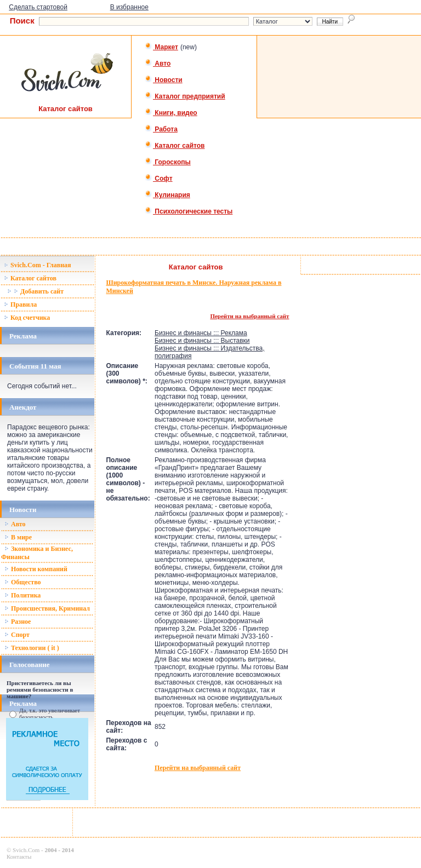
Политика (22, 595)
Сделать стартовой (38, 7)
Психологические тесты (189, 211)
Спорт (17, 635)
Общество (23, 582)
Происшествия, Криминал (47, 608)
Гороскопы (168, 162)
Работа (161, 129)
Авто (158, 64)
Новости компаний (36, 569)
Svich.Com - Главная (38, 265)
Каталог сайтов (175, 146)
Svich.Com (26, 850)
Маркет (161, 47)
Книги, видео (171, 113)
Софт (159, 179)
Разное (18, 622)
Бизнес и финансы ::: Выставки (202, 341)
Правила (20, 304)
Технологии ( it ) (32, 648)
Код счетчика (27, 318)
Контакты (19, 856)
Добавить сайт (35, 291)
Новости (164, 80)
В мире (18, 537)
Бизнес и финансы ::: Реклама (201, 333)
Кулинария (167, 195)
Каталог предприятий (185, 96)
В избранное (129, 7)
